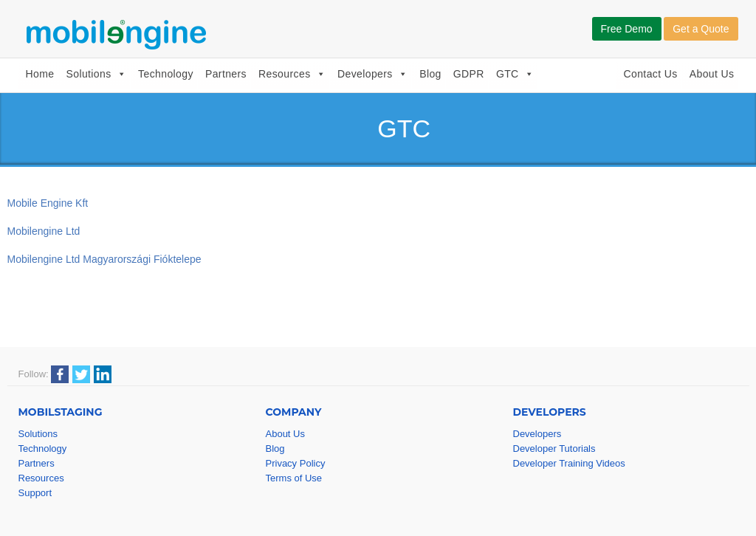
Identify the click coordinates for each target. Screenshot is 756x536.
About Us (712, 74)
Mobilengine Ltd (44, 231)
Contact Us (650, 74)
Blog (430, 74)
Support (35, 493)
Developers (372, 74)
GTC (515, 74)
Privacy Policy (296, 463)
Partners (226, 74)
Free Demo (627, 29)
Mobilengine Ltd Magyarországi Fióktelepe (104, 259)
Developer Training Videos (569, 463)
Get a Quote (701, 29)
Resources (292, 74)
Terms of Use (294, 478)
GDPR (469, 74)
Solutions (96, 74)
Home (40, 74)
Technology (166, 74)
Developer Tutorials (554, 449)
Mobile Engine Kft (48, 203)
